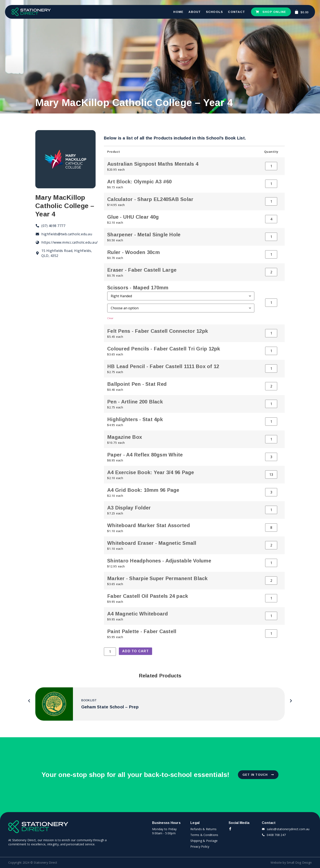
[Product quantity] (271, 166)
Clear (110, 318)
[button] (29, 701)
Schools (215, 12)
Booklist (89, 700)
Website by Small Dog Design (291, 862)
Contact (236, 12)
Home (178, 12)
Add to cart (135, 651)
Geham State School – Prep (110, 707)
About (195, 12)
